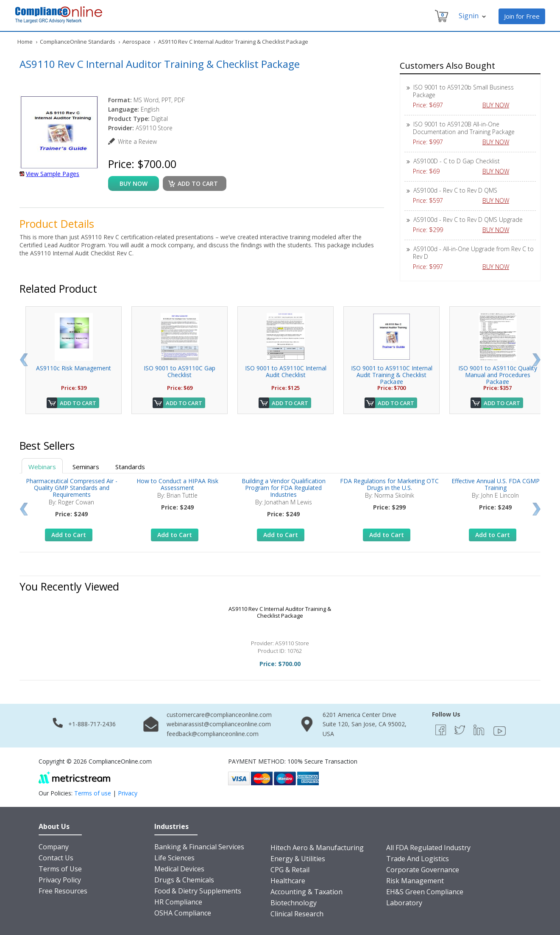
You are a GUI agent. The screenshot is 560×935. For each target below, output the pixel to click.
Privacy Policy (60, 880)
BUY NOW (499, 105)
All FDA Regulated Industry (428, 848)
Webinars (42, 467)
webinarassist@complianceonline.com (219, 724)
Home (25, 42)
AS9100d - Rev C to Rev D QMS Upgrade (468, 220)
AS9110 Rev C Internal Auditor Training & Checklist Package (280, 612)
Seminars (86, 467)
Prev (24, 360)
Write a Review (137, 141)
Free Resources (63, 891)
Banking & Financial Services (199, 847)
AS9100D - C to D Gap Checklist (457, 161)
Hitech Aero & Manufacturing (317, 848)
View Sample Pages (53, 174)
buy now (134, 183)
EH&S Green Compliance (425, 892)
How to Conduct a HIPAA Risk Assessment (177, 484)
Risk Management (415, 881)
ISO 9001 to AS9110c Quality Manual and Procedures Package (498, 375)
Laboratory (404, 903)
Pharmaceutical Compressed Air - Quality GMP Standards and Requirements (72, 488)
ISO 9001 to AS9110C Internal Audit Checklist (286, 371)
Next (536, 360)
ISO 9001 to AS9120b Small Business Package (463, 91)
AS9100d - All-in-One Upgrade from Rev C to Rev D (473, 253)
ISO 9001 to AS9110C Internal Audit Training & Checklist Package (392, 375)
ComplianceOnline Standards (78, 42)
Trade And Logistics (418, 859)
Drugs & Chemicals (184, 880)
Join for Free (522, 16)
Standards (130, 467)
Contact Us (56, 858)
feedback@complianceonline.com (213, 734)
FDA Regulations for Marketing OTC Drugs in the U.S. (389, 484)
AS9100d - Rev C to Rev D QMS (455, 190)
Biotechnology (294, 903)
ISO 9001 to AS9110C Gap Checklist (180, 371)
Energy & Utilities (298, 859)
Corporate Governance (423, 870)
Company (54, 847)
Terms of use (93, 793)
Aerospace (137, 42)
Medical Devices (179, 869)
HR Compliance (178, 902)
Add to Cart (78, 403)
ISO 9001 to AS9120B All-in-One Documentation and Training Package (464, 128)
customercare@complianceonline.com (219, 715)
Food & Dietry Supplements (198, 891)
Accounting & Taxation (306, 892)
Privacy (128, 793)
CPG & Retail (290, 870)
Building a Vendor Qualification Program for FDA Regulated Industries (284, 488)
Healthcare (288, 881)
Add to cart (198, 183)
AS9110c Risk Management (74, 368)
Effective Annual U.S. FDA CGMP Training (496, 484)
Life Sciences (174, 858)
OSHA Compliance (183, 913)
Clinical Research (297, 914)
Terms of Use (60, 869)
